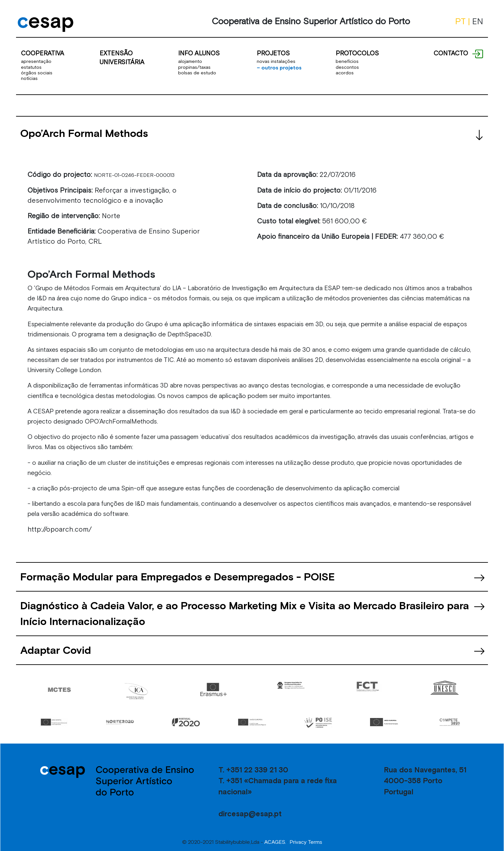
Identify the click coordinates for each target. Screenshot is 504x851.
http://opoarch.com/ (60, 529)
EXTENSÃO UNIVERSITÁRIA (122, 57)
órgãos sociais (37, 73)
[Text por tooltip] (477, 53)
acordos (345, 73)
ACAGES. (275, 842)
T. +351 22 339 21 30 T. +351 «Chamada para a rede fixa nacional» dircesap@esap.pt (278, 792)
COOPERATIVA (43, 53)
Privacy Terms (306, 842)
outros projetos (279, 67)
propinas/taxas (194, 67)
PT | (464, 21)
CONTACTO (451, 53)
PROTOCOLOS (357, 53)
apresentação (36, 61)
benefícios (347, 61)
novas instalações (276, 61)
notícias (29, 78)
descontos (347, 67)
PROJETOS (273, 53)
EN (478, 21)
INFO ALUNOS (199, 53)
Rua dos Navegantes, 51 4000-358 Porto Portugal (425, 781)
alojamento (190, 61)
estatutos (31, 67)
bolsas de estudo (197, 73)
